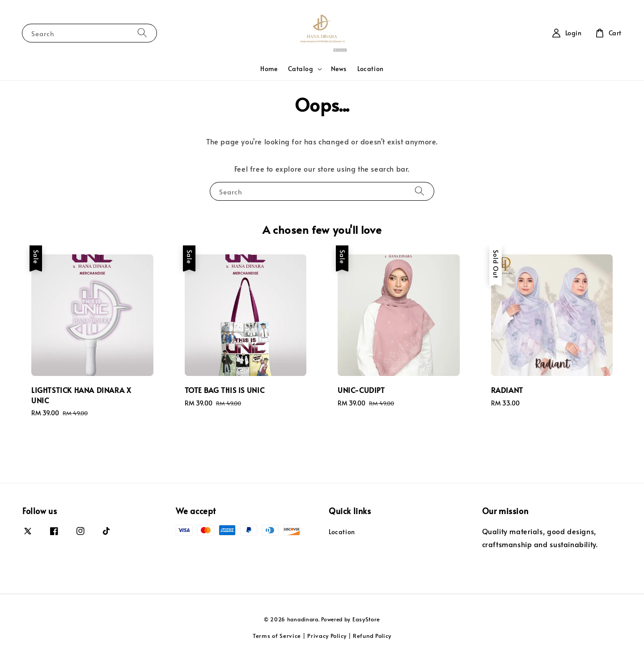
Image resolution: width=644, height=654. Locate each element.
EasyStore (366, 619)
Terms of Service (277, 636)
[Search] (142, 33)
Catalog (301, 69)
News (339, 69)
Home (269, 69)
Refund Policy (372, 636)
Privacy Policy (327, 636)
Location (371, 69)
